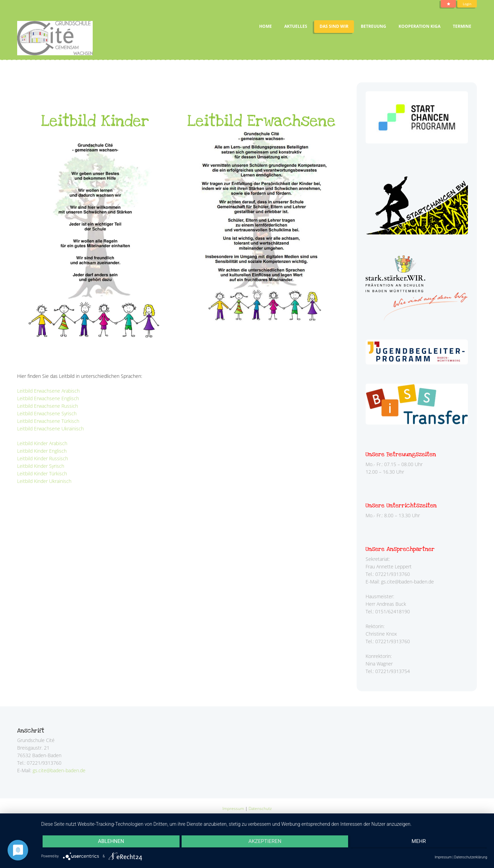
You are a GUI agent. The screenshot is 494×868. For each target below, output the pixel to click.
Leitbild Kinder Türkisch (42, 473)
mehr (421, 842)
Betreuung (374, 26)
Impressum (233, 808)
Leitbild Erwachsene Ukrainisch (50, 429)
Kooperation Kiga (420, 26)
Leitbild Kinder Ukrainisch (44, 481)
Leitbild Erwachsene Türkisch (48, 421)
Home (266, 26)
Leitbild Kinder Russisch (43, 458)
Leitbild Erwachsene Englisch (48, 398)
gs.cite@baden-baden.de (59, 770)
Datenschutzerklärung (471, 857)
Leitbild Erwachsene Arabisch (48, 391)
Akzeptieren (265, 842)
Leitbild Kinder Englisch (42, 451)
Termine (462, 26)
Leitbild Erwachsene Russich (48, 406)
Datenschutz (260, 808)
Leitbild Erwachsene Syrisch (47, 413)
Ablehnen (108, 842)
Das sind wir (334, 26)
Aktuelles (296, 26)
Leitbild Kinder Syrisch (41, 466)
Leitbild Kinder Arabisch (42, 443)
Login (466, 4)
